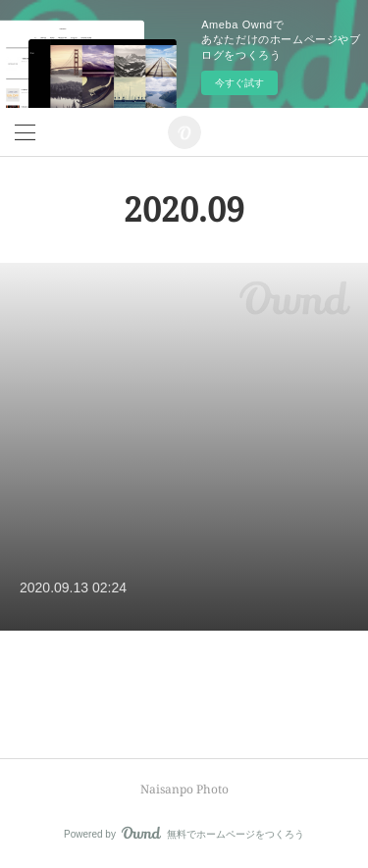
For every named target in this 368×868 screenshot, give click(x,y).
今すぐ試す (239, 83)
